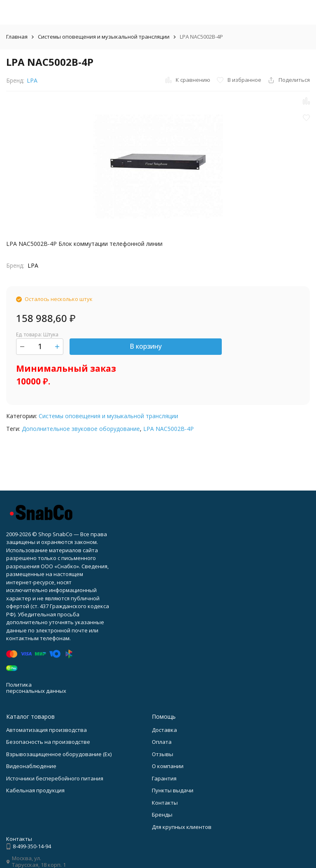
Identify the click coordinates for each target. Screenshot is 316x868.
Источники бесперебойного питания (55, 778)
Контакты (165, 803)
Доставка (164, 730)
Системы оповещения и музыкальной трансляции (104, 37)
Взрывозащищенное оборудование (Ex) (59, 754)
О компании (168, 766)
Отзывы (163, 754)
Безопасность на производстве (48, 742)
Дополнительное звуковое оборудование (81, 429)
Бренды (162, 815)
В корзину (146, 346)
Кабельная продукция (35, 790)
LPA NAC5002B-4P (168, 429)
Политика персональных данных (36, 688)
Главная (17, 37)
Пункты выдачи (173, 790)
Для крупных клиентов (182, 827)
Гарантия (164, 778)
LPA (32, 80)
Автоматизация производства (46, 730)
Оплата (162, 742)
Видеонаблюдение (31, 766)
